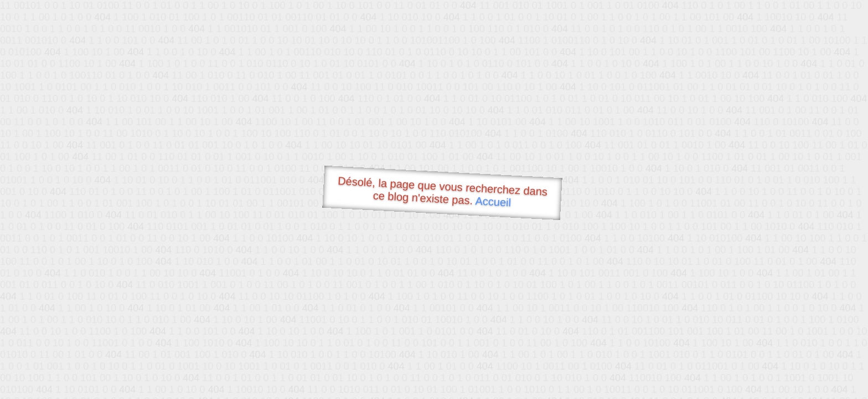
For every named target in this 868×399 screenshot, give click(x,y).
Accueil (493, 201)
